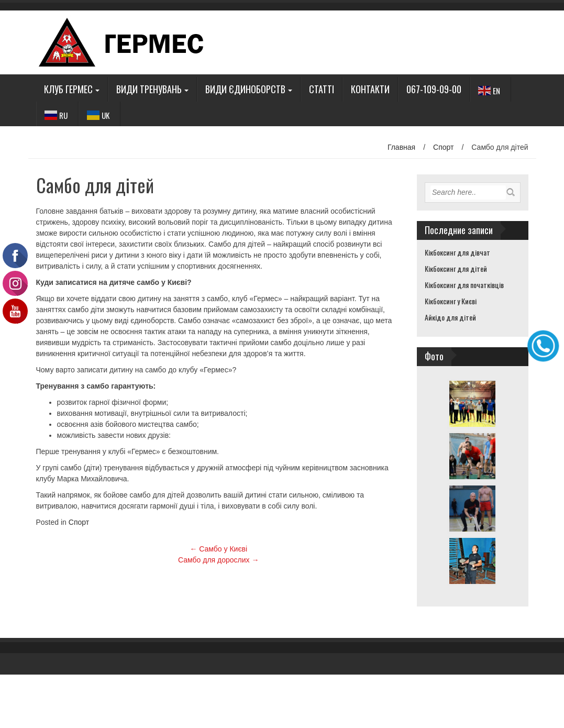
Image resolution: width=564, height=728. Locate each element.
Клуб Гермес (68, 89)
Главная (401, 147)
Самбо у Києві (218, 549)
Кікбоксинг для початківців (464, 285)
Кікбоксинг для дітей (456, 268)
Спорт (443, 147)
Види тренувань (149, 89)
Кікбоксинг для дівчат (457, 252)
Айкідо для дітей (450, 317)
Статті (322, 89)
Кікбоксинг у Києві (451, 301)
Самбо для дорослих (218, 560)
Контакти (370, 89)
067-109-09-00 (434, 89)
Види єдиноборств (245, 89)
